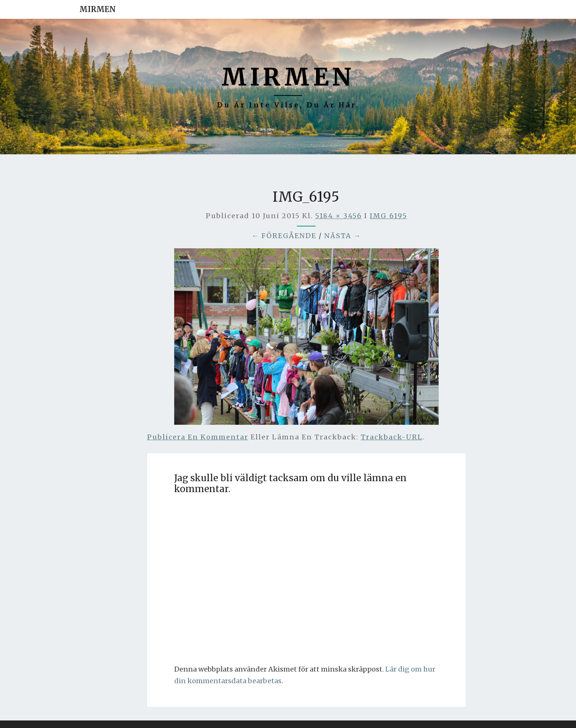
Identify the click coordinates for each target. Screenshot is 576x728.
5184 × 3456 (339, 216)
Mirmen (98, 9)
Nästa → (343, 236)
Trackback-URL (392, 437)
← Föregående (284, 236)
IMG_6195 (388, 216)
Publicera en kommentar (198, 437)
